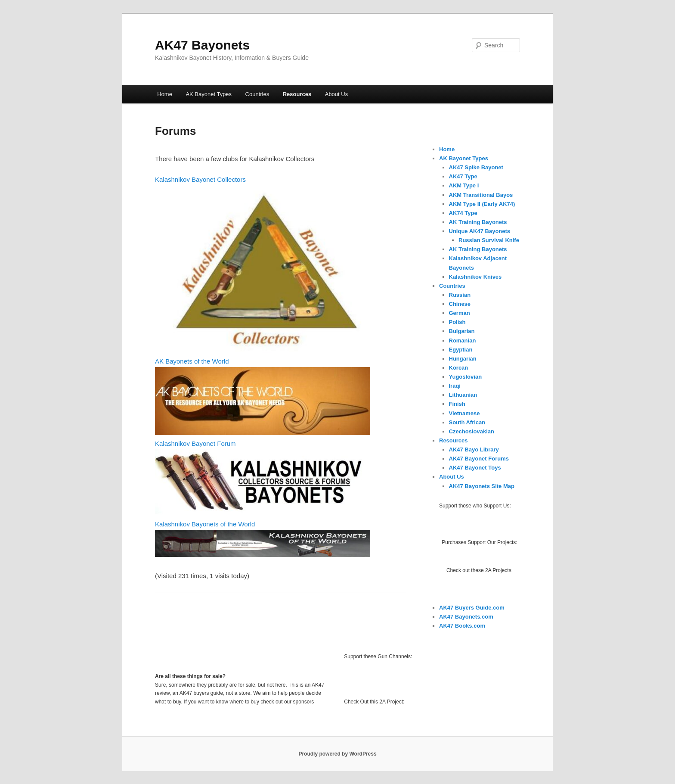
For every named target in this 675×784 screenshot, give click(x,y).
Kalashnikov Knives (475, 277)
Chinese (460, 304)
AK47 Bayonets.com (466, 617)
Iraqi (455, 386)
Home (165, 94)
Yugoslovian (466, 377)
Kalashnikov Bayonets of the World (205, 524)
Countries (257, 94)
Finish (457, 404)
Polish (457, 322)
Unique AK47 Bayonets (480, 231)
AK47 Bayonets (202, 45)
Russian (460, 295)
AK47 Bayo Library (474, 450)
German (460, 313)
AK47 (447, 626)
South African (467, 422)
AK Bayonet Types (209, 94)
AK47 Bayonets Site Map (482, 486)
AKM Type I (464, 185)
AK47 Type (463, 176)
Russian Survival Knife (489, 240)
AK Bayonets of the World (192, 361)
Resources (297, 94)
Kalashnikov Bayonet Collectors (200, 179)
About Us (336, 94)
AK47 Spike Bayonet (476, 167)
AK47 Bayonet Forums (479, 459)
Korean (459, 368)
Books (464, 626)
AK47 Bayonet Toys (475, 468)
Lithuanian (463, 395)
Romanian (463, 341)
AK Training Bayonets (478, 222)
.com (479, 626)
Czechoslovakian (472, 431)
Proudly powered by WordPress (337, 754)
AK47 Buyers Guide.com (472, 608)
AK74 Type (463, 213)
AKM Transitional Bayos (481, 195)
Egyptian (461, 350)
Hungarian (463, 359)
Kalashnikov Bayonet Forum (195, 443)
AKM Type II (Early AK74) (482, 204)
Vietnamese (464, 413)
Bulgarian (462, 331)
